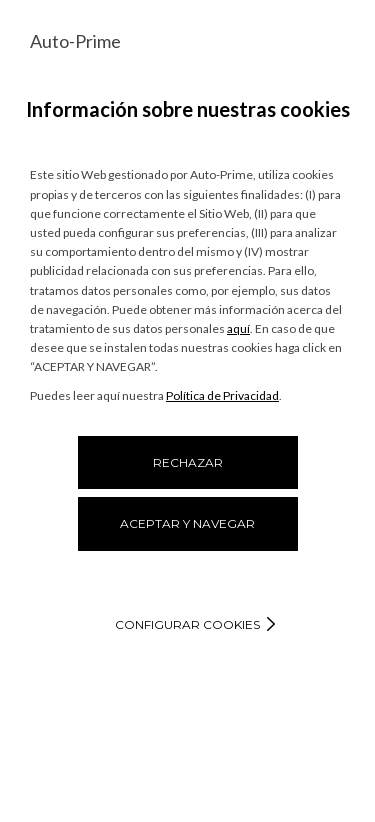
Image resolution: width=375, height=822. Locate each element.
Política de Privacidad (222, 395)
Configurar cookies (187, 624)
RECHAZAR (188, 462)
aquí (238, 328)
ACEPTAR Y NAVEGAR (187, 523)
